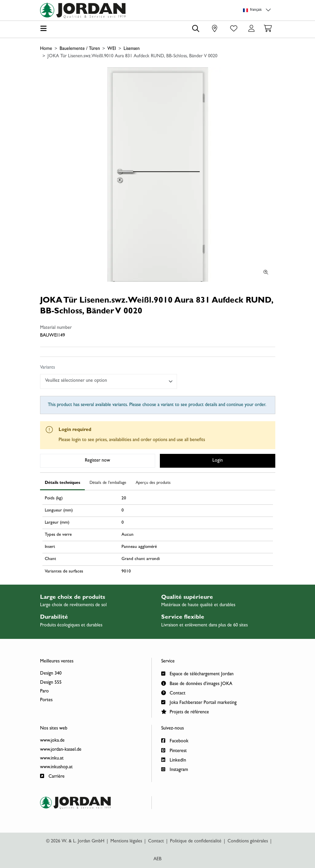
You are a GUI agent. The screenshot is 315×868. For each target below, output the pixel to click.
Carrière (52, 776)
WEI (112, 49)
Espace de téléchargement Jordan (197, 673)
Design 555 (51, 683)
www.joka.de (52, 741)
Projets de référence (185, 711)
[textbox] (106, 381)
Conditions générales (248, 841)
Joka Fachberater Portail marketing (199, 702)
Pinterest (174, 750)
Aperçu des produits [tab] (153, 483)
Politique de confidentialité (196, 841)
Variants (47, 368)
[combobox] (109, 381)
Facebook (175, 740)
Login (218, 461)
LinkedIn (174, 760)
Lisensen (132, 49)
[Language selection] (258, 10)
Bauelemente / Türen (80, 49)
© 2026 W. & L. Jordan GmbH (75, 841)
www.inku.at (52, 758)
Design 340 (51, 674)
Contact (173, 693)
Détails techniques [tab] (62, 483)
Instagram (175, 769)
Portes (46, 700)
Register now (97, 461)
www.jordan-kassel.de (61, 750)
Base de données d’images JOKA (197, 683)
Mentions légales (126, 841)
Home (46, 49)
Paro (44, 691)
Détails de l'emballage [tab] (108, 483)
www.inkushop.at (56, 767)
